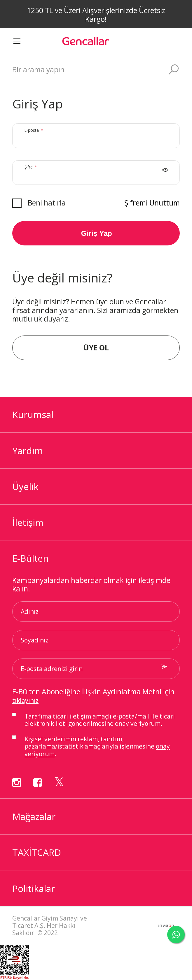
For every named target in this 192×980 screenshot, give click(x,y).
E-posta (37, 136)
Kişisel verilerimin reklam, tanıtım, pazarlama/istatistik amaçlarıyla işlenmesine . (97, 747)
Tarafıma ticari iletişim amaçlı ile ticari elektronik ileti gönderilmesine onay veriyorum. (100, 720)
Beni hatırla (47, 203)
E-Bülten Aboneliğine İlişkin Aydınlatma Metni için (93, 696)
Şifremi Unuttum (152, 203)
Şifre (32, 173)
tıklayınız (25, 700)
